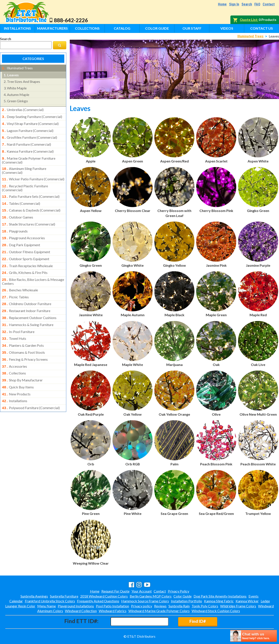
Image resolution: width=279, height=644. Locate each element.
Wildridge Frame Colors (238, 606)
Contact (269, 4)
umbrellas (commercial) (23, 109)
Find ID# (198, 621)
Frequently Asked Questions (98, 601)
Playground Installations (76, 606)
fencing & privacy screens (25, 344)
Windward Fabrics (113, 611)
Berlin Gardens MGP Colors (151, 596)
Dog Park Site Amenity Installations (220, 596)
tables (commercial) (21, 198)
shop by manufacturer (22, 364)
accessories (14, 351)
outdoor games (18, 211)
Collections (87, 28)
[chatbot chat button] (253, 636)
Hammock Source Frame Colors (145, 601)
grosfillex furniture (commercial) (30, 135)
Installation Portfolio (186, 601)
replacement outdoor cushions (29, 305)
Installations (17, 28)
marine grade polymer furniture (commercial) (29, 156)
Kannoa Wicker (247, 601)
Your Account (142, 591)
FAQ (257, 4)
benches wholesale (20, 279)
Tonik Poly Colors (205, 606)
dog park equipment (21, 237)
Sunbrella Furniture (64, 596)
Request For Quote (115, 591)
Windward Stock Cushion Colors (216, 611)
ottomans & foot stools (23, 338)
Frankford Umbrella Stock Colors (50, 601)
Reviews (160, 606)
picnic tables (15, 286)
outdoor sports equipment (26, 250)
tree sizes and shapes (22, 81)
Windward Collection (81, 611)
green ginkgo (16, 100)
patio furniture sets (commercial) (31, 191)
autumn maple (16, 94)
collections (14, 357)
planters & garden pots (23, 331)
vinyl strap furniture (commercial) (30, 122)
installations (15, 383)
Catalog (122, 28)
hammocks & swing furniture (28, 312)
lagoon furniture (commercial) (28, 129)
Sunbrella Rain (179, 606)
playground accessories (23, 230)
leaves (11, 74)
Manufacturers (52, 28)
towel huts (14, 325)
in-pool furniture (18, 318)
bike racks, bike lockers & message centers (33, 271)
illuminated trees (17, 68)
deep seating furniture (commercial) (32, 116)
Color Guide (157, 28)
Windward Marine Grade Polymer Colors (159, 611)
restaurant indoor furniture (26, 299)
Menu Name (47, 606)
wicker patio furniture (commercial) (33, 175)
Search (247, 4)
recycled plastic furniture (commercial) (25, 183)
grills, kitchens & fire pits (25, 263)
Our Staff (192, 28)
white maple (15, 88)
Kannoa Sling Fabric (219, 601)
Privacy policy (142, 606)
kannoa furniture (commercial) (28, 148)
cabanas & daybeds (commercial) (31, 204)
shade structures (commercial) (29, 217)
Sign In (234, 4)
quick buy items (18, 370)
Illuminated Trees (250, 36)
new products (16, 377)
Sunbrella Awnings (34, 596)
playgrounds (15, 224)
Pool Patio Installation (112, 606)
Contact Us (262, 28)
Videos (227, 28)
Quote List (248, 20)
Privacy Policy (179, 591)
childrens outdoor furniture (27, 292)
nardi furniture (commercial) (26, 142)
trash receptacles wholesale (27, 256)
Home (222, 4)
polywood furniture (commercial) (31, 389)
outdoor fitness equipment (26, 243)
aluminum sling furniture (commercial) (24, 166)
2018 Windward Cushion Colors (104, 596)
